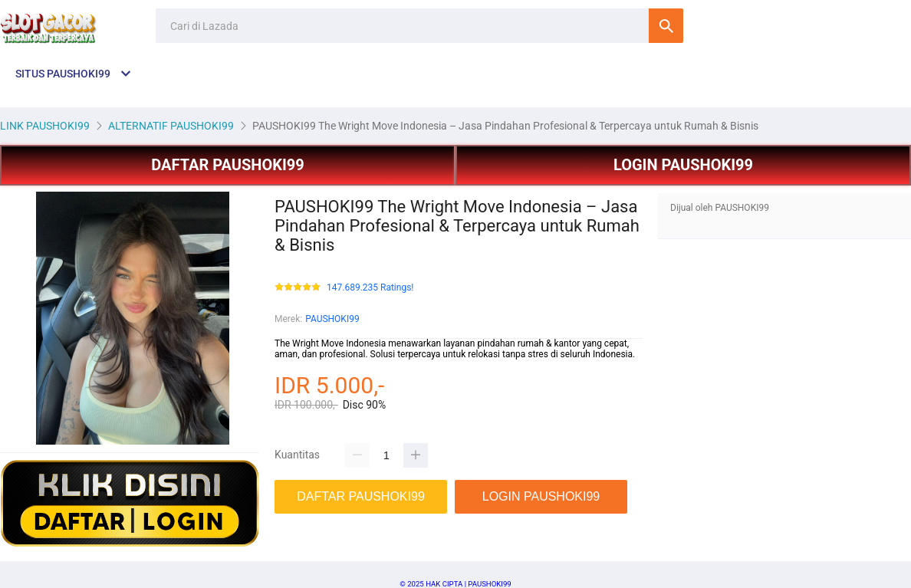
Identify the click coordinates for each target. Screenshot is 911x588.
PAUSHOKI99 (332, 319)
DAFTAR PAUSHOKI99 (227, 165)
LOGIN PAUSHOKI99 (683, 165)
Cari (666, 26)
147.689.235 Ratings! (370, 288)
